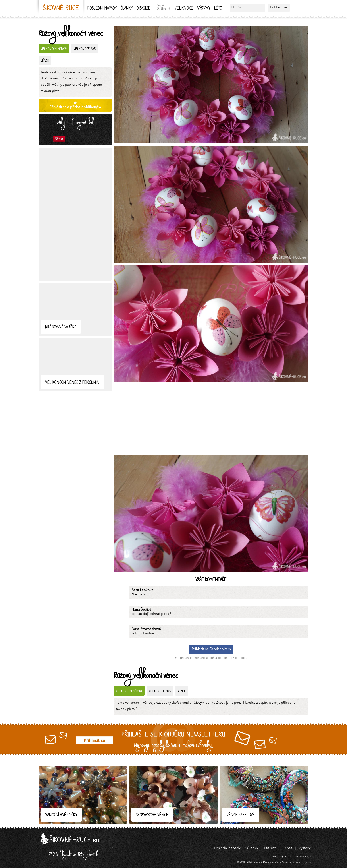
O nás (288, 848)
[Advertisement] (75, 214)
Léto (218, 9)
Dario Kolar (281, 862)
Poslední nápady (102, 9)
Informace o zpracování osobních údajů (289, 856)
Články (127, 9)
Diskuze (144, 9)
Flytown (307, 862)
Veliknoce (184, 9)
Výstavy (204, 9)
